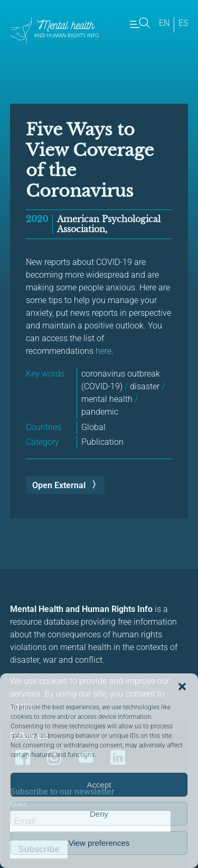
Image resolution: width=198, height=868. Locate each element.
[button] (182, 687)
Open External (59, 485)
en (164, 23)
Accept (99, 785)
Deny (99, 814)
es (183, 23)
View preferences (99, 843)
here (103, 351)
